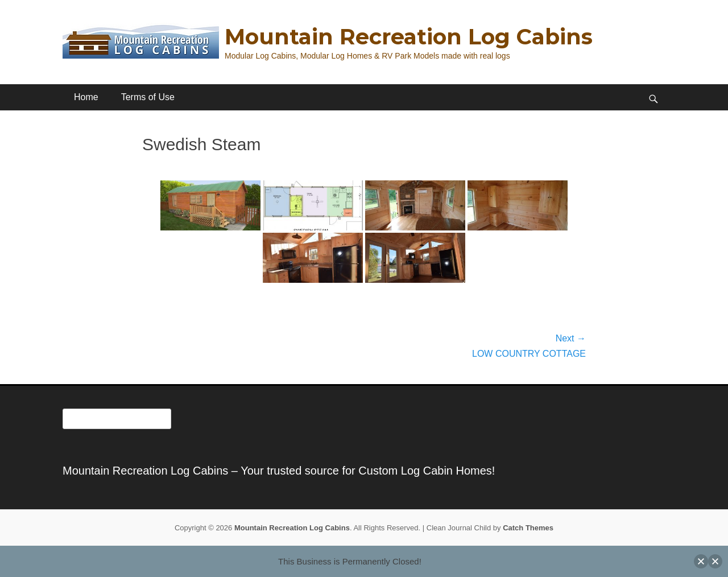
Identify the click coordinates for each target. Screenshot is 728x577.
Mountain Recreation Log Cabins (409, 37)
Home (86, 97)
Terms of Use (148, 97)
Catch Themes (528, 528)
